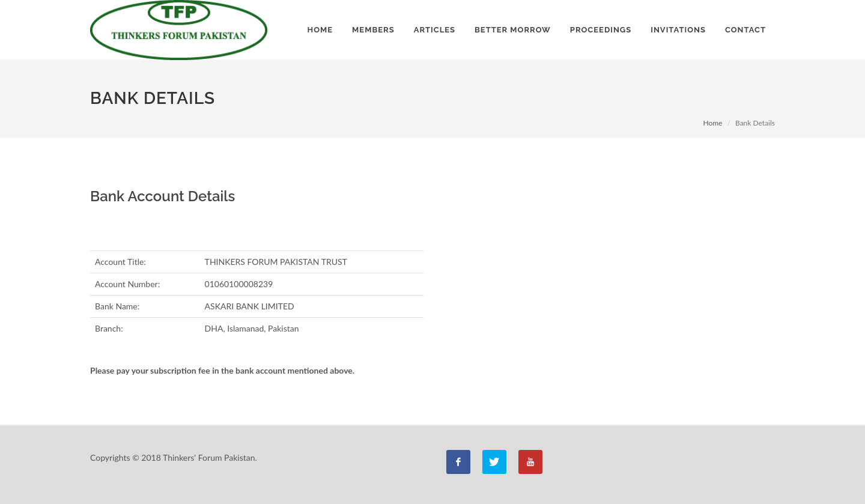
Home (712, 123)
